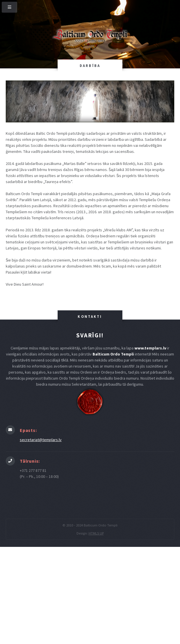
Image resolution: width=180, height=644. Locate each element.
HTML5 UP (96, 533)
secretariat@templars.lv (41, 440)
